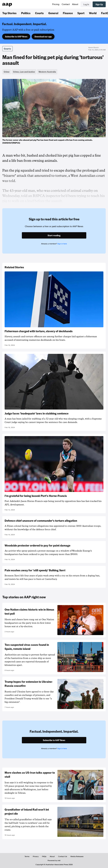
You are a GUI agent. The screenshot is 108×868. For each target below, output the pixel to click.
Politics (26, 13)
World (93, 13)
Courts (39, 13)
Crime (7, 72)
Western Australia (47, 72)
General (53, 13)
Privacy (36, 856)
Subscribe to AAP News (16, 37)
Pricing (56, 4)
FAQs (44, 856)
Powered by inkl (54, 860)
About (75, 4)
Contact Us (63, 856)
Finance (68, 13)
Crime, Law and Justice (24, 72)
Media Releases (77, 856)
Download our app (43, 37)
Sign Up (99, 4)
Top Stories (9, 13)
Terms (27, 856)
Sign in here (62, 244)
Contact (66, 4)
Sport (81, 13)
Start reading (54, 235)
